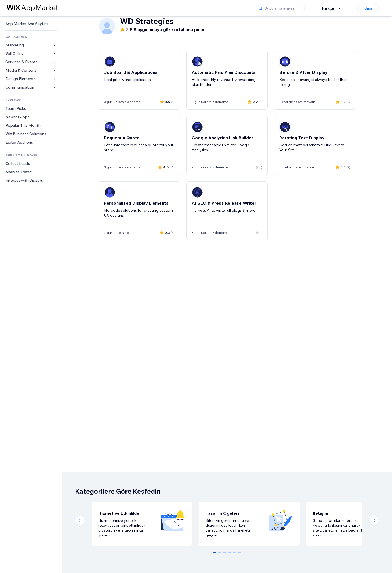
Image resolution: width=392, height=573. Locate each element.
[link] (31, 24)
